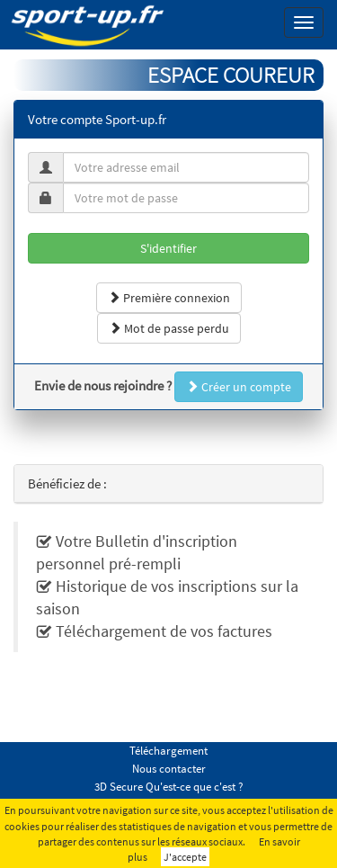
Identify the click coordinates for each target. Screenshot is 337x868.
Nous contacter (169, 769)
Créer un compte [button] (239, 387)
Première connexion (169, 298)
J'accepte (185, 857)
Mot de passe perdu (169, 328)
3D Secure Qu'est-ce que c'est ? (169, 787)
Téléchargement (168, 751)
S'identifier (168, 248)
